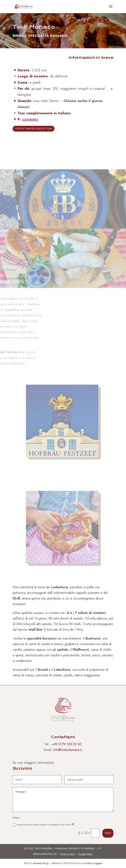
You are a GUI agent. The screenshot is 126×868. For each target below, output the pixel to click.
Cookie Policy (85, 854)
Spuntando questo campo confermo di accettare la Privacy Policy (44, 825)
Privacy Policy (68, 854)
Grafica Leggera (94, 863)
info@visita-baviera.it (68, 750)
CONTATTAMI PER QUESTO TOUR (34, 129)
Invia (108, 833)
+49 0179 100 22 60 (66, 744)
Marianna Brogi (41, 863)
